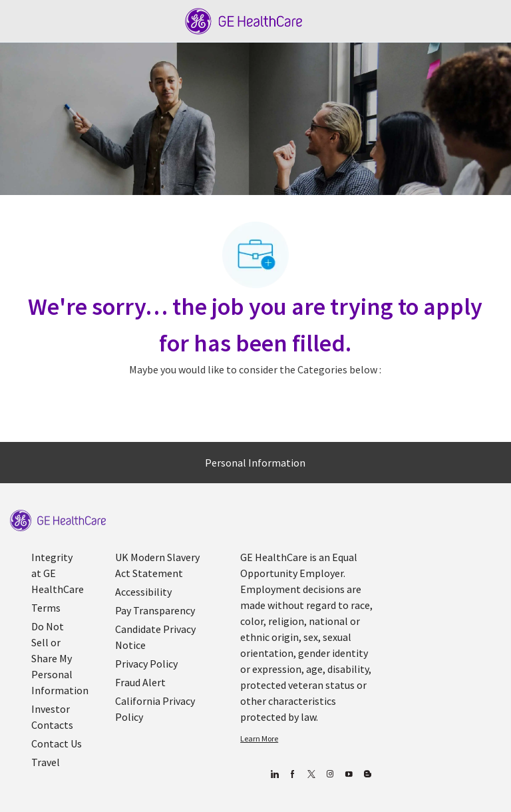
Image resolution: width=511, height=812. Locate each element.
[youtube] (348, 774)
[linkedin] (274, 774)
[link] (58, 521)
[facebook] (292, 774)
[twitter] (311, 774)
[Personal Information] (255, 463)
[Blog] (330, 774)
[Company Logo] (244, 20)
